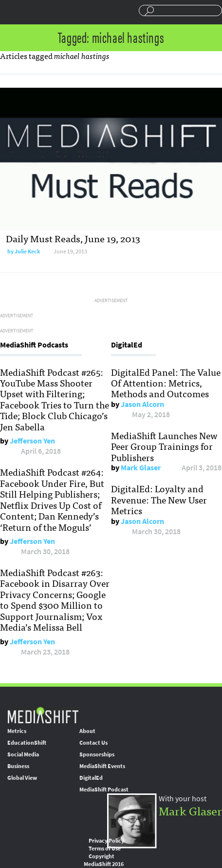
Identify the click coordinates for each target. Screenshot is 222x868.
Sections (11, 11)
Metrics (17, 731)
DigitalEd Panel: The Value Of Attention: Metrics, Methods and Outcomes (166, 383)
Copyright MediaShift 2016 (104, 860)
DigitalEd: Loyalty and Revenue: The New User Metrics (159, 499)
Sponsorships (97, 754)
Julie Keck (28, 251)
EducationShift (27, 743)
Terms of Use (105, 849)
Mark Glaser (141, 468)
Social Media (23, 754)
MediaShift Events (102, 766)
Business (18, 766)
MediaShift (43, 715)
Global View (22, 778)
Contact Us (93, 743)
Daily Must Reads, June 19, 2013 (73, 238)
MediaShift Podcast (104, 790)
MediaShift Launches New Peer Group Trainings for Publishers (164, 446)
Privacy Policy (106, 841)
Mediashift (44, 12)
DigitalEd (91, 778)
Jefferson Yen (32, 441)
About (87, 731)
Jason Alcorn (142, 404)
